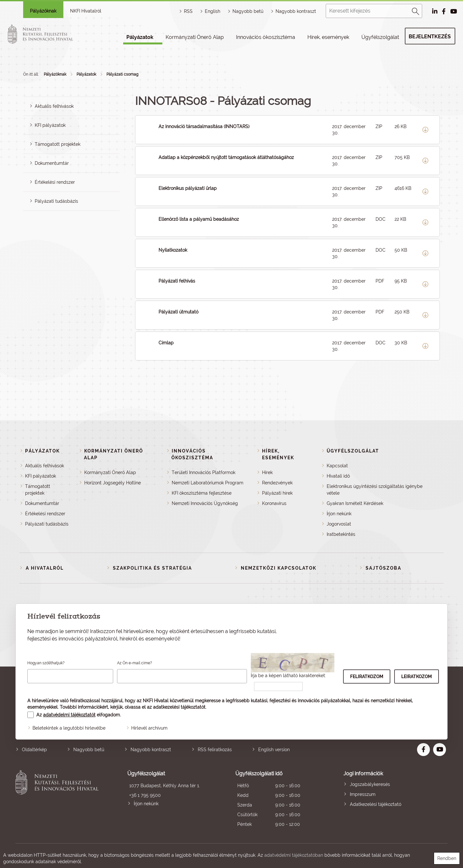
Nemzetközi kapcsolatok (279, 568)
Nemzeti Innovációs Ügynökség (205, 503)
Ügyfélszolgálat (380, 37)
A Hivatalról (45, 568)
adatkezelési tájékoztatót (179, 707)
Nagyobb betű (89, 750)
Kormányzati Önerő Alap (195, 37)
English (213, 11)
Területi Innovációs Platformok (204, 472)
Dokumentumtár (52, 163)
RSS (188, 11)
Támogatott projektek (58, 144)
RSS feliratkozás (215, 750)
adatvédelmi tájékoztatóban (294, 855)
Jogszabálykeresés (370, 784)
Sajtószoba (383, 568)
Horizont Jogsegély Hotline (113, 483)
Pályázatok (140, 37)
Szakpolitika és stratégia (152, 568)
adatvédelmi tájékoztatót (69, 715)
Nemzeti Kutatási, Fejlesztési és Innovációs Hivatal (59, 800)
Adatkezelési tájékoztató (376, 804)
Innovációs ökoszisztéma (266, 37)
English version (274, 750)
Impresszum (363, 794)
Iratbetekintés (341, 534)
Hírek (267, 472)
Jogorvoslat (339, 524)
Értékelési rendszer (55, 182)
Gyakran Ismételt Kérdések (355, 503)
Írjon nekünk (339, 514)
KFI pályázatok (50, 125)
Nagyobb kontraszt (296, 11)
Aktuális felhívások (54, 106)
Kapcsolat (337, 466)
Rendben (447, 858)
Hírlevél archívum (149, 728)
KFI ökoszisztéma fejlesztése (202, 493)
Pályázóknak (43, 11)
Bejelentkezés (430, 37)
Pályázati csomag (122, 74)
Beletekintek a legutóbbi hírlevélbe (69, 728)
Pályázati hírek (277, 493)
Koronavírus (274, 503)
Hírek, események (328, 37)
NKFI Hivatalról (86, 11)
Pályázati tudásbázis (56, 201)
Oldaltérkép (34, 750)
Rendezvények (277, 483)
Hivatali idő (338, 476)
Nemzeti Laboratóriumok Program (208, 483)
